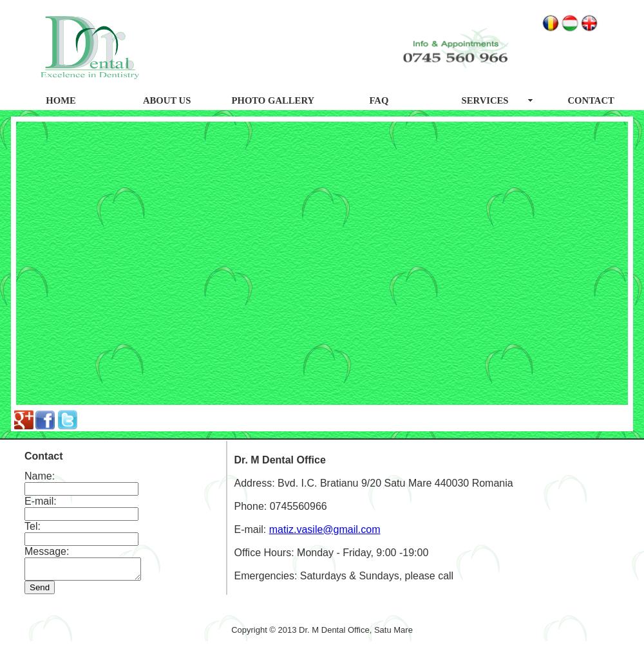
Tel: (33, 526)
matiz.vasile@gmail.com (325, 531)
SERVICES (485, 100)
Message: (47, 551)
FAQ (379, 100)
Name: (40, 476)
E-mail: (41, 501)
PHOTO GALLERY (273, 100)
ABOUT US (167, 100)
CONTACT (591, 100)
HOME (61, 100)
